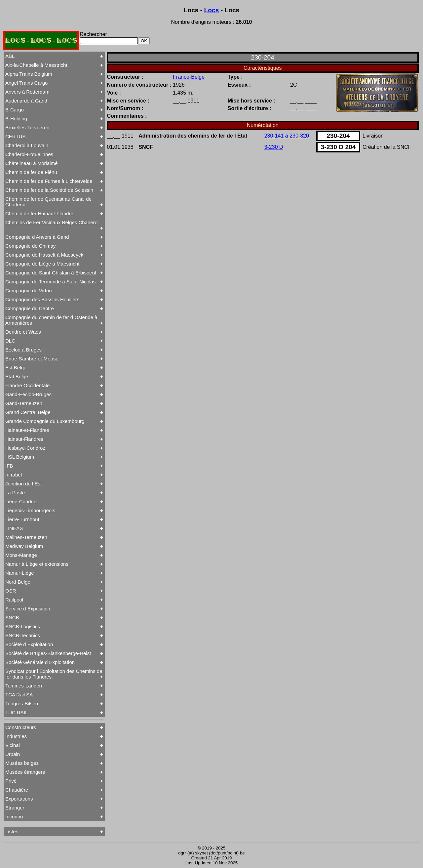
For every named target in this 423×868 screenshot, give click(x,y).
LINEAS (14, 528)
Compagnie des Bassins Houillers (42, 299)
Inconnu (14, 817)
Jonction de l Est (23, 484)
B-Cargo (15, 110)
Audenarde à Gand (26, 101)
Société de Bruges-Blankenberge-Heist (48, 653)
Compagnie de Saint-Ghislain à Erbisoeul (51, 273)
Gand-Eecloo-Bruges (28, 394)
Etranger (15, 808)
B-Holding (16, 119)
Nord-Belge (18, 582)
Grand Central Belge (28, 412)
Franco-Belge (189, 77)
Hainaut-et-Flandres (27, 430)
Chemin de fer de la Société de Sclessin (49, 190)
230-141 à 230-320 (287, 136)
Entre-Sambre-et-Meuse (32, 359)
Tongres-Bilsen (22, 703)
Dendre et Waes (23, 332)
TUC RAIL (17, 712)
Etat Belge (17, 376)
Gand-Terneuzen (24, 403)
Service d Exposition (28, 609)
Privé (11, 781)
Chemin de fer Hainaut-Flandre (39, 213)
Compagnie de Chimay (31, 246)
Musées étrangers (25, 772)
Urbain (13, 754)
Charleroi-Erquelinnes (29, 154)
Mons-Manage (21, 555)
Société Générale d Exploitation (40, 662)
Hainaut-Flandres (24, 439)
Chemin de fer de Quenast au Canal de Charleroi (48, 202)
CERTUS (15, 136)
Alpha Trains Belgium (29, 74)
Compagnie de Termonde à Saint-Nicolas (50, 282)
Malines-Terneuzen (26, 537)
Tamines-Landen (24, 686)
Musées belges (22, 763)
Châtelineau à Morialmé (31, 163)
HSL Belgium (20, 457)
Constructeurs (21, 727)
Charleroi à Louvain (27, 145)
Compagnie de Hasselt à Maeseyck (44, 255)
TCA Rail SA (19, 695)
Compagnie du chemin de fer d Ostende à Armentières (51, 320)
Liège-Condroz (21, 501)
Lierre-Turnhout (22, 519)
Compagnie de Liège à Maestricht (42, 264)
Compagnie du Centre (30, 308)
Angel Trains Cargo (26, 83)
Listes (12, 831)
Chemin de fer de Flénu (31, 172)
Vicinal (13, 745)
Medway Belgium (24, 546)
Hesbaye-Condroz (25, 448)
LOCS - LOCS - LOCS (41, 41)
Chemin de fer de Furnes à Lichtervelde (49, 181)
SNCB (12, 618)
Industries (16, 736)
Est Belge (16, 368)
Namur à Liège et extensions (37, 564)
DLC (10, 341)
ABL (10, 56)
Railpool (14, 600)
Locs (212, 10)
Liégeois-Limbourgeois (30, 510)
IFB (9, 466)
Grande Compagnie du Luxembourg (45, 421)
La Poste (15, 493)
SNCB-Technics (23, 635)
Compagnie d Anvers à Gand (37, 237)
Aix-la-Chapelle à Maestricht (36, 65)
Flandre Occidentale (27, 385)
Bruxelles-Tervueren (27, 127)
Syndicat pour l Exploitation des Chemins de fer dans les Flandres (54, 674)
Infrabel (14, 475)
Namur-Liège (20, 573)
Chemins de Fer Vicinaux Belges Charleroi (52, 222)
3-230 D (274, 147)
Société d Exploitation (29, 644)
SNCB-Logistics (23, 626)
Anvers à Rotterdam (27, 92)
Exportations (19, 799)
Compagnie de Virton (29, 290)
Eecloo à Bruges (23, 350)
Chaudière (17, 790)
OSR (11, 591)
